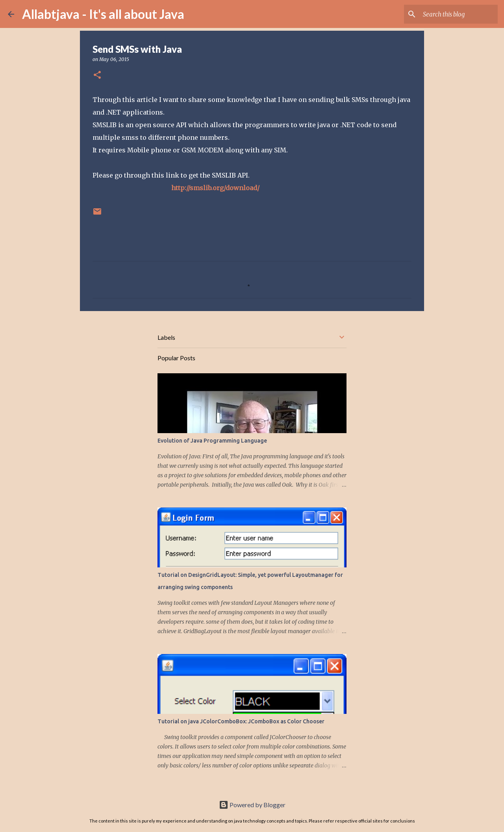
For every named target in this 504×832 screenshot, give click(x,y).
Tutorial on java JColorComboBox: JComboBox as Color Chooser (241, 721)
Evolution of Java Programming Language (212, 441)
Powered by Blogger (252, 805)
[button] (97, 75)
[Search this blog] (456, 14)
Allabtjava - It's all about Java (103, 14)
